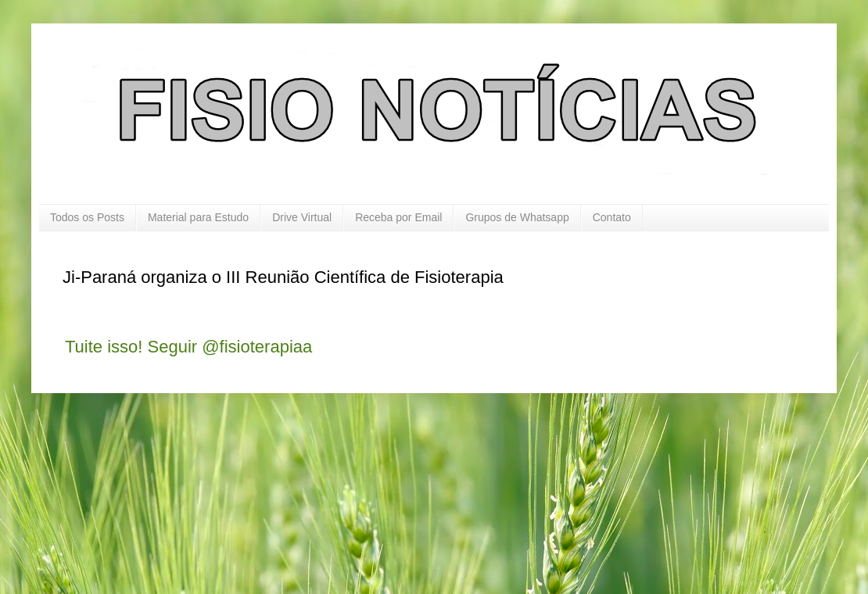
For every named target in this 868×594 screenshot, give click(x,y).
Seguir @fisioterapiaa (230, 347)
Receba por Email (398, 217)
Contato (612, 217)
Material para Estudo (198, 217)
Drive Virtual (302, 217)
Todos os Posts (87, 217)
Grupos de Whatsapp (517, 217)
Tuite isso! (104, 347)
